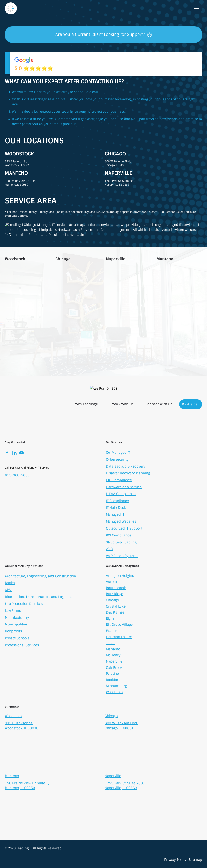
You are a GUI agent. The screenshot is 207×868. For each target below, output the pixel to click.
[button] (196, 8)
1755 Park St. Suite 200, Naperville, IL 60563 (120, 183)
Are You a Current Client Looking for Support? (104, 34)
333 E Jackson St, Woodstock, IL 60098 (18, 163)
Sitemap (195, 860)
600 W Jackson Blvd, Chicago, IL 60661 (118, 163)
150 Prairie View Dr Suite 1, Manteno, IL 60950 (22, 183)
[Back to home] (11, 8)
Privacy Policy (175, 860)
